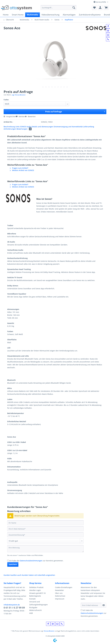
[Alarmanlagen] (69, 15)
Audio (29, 127)
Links (18, 127)
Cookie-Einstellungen (64, 587)
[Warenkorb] (106, 8)
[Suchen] (74, 8)
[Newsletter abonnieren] (104, 605)
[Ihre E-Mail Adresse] (91, 605)
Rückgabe (33, 607)
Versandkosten (49, 631)
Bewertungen (24, 129)
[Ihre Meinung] (45, 549)
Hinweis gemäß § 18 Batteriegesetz (37, 595)
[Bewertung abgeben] (45, 541)
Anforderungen (10, 129)
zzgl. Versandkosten (19, 95)
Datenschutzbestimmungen (31, 561)
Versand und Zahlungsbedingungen (38, 603)
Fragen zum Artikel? (19, 168)
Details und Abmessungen (43, 127)
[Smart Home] (18, 15)
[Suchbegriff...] (59, 8)
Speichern (13, 564)
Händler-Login (35, 590)
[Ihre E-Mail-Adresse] (45, 529)
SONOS (23, 127)
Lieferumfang (89, 127)
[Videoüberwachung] (50, 15)
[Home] (6, 15)
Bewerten (30, 116)
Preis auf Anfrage (75, 111)
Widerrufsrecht (35, 610)
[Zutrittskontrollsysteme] (90, 15)
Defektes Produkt (36, 587)
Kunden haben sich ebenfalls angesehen (38, 575)
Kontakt (32, 599)
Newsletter (59, 590)
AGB (31, 613)
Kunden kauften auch (12, 575)
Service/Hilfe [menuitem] (100, 2)
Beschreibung (9, 127)
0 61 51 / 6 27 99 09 (14, 608)
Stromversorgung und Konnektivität (68, 127)
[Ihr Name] (45, 523)
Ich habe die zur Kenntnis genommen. (36, 561)
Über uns (59, 593)
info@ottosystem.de (12, 605)
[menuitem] (59, 9)
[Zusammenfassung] (45, 535)
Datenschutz (60, 596)
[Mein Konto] (100, 8)
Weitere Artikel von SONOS (22, 170)
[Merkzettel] (94, 8)
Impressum (60, 599)
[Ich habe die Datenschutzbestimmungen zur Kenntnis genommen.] (8, 561)
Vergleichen (10, 116)
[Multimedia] (32, 15)
